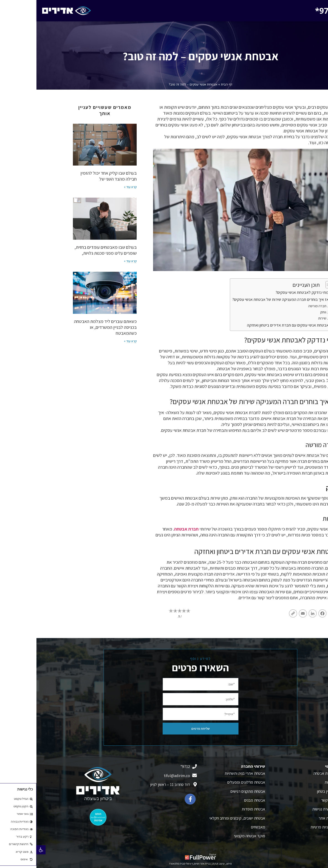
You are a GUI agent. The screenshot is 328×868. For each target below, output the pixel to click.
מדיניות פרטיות (286, 827)
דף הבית (190, 84)
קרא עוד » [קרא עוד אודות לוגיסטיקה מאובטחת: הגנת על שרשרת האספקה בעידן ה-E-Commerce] (94, 187)
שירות (286, 318)
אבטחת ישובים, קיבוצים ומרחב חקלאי (201, 818)
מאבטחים (222, 827)
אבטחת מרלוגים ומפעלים (210, 782)
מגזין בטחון (289, 791)
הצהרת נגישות (286, 809)
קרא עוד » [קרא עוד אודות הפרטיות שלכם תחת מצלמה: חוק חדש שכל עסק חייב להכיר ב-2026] (94, 341)
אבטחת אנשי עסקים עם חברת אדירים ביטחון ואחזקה (251, 325)
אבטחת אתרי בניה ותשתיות (208, 773)
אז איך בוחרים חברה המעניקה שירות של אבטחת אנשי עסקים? (244, 299)
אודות (293, 782)
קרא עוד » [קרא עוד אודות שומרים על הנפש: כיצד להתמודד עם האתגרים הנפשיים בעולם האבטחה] (94, 261)
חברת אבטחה (150, 529)
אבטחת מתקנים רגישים (211, 791)
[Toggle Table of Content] (291, 285)
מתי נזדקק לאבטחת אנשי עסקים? (266, 292)
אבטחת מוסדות (217, 809)
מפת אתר (290, 818)
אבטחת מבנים (218, 800)
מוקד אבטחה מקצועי (213, 836)
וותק (287, 312)
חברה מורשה (281, 306)
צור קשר (291, 800)
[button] (5, 850)
